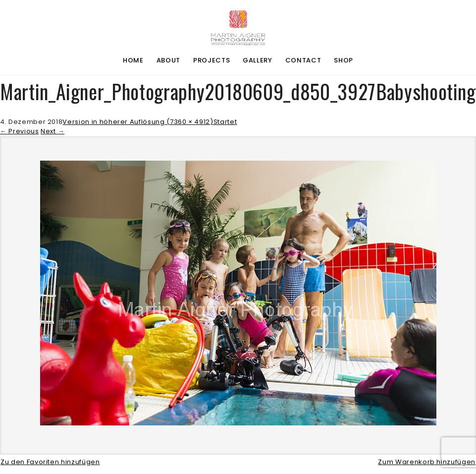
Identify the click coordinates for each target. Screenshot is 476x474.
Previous (20, 131)
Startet (225, 122)
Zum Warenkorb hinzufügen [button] (427, 462)
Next (53, 131)
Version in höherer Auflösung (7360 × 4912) (138, 122)
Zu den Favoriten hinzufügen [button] (50, 462)
